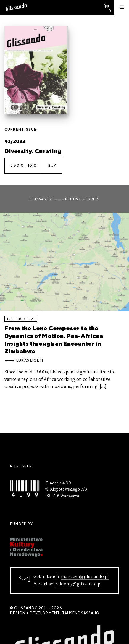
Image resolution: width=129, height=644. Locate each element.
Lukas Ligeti (30, 360)
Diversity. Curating (33, 151)
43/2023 (15, 141)
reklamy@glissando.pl (79, 584)
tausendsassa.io (81, 613)
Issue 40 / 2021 (21, 319)
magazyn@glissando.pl (85, 577)
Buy (52, 166)
